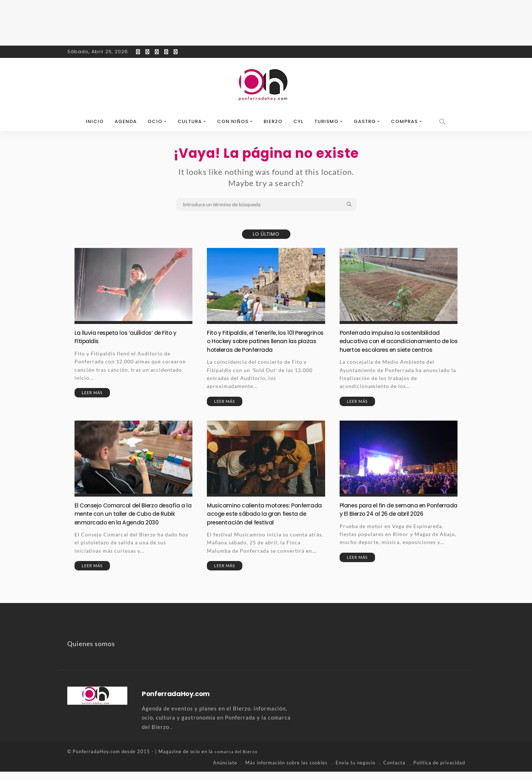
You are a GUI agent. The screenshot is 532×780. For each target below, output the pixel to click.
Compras (404, 121)
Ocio (155, 121)
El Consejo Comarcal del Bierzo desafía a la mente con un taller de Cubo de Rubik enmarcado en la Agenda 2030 (133, 522)
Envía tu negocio (356, 771)
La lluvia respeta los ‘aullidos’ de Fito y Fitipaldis (130, 337)
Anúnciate (225, 771)
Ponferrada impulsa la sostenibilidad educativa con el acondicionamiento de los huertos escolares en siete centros (394, 345)
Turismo (326, 121)
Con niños (233, 121)
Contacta (394, 771)
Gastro (365, 121)
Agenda (126, 121)
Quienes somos (91, 652)
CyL (298, 121)
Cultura (190, 121)
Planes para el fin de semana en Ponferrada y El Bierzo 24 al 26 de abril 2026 (396, 522)
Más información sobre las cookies (286, 771)
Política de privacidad (439, 771)
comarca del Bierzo (237, 760)
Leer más (92, 393)
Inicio (95, 121)
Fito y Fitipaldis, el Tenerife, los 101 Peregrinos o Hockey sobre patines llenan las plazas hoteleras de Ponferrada (259, 345)
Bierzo (273, 121)
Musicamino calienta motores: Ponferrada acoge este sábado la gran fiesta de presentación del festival (265, 522)
